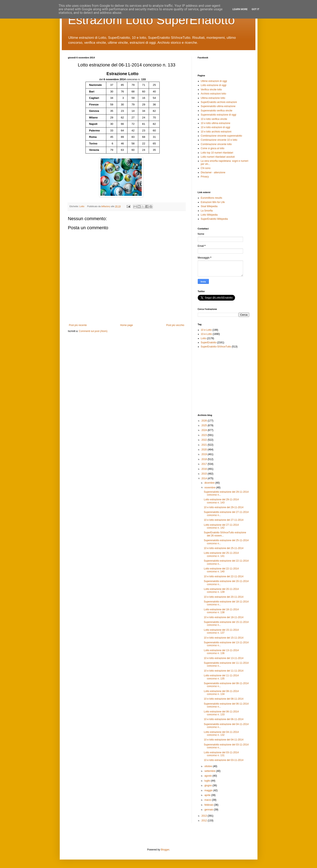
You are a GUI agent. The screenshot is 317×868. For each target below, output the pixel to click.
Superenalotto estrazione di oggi (219, 115)
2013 (205, 816)
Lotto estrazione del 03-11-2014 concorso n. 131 (221, 754)
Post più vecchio (175, 325)
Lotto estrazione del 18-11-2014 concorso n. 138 (221, 611)
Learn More (240, 9)
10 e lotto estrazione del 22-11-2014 (223, 576)
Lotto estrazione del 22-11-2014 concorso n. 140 (221, 570)
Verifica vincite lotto (211, 90)
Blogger (165, 850)
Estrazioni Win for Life (213, 202)
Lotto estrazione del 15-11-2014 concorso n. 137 (221, 631)
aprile (208, 795)
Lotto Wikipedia (209, 215)
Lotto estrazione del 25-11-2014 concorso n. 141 (221, 554)
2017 (205, 464)
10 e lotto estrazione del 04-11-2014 (223, 740)
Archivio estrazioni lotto (213, 94)
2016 (205, 469)
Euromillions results (212, 198)
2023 (205, 435)
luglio (208, 781)
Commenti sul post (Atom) (93, 331)
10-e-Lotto (206, 334)
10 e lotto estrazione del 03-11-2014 (223, 760)
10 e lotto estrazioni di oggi (216, 127)
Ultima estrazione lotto (213, 98)
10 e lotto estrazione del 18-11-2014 (223, 617)
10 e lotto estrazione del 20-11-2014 (223, 597)
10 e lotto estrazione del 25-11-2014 (223, 548)
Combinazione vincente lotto (216, 144)
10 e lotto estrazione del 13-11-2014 (223, 658)
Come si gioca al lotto (213, 148)
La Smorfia (207, 211)
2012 (205, 821)
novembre (210, 488)
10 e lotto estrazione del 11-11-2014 (223, 671)
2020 (205, 450)
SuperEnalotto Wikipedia (214, 219)
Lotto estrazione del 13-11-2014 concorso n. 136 (221, 652)
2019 (205, 454)
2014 (205, 478)
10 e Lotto (206, 330)
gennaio (209, 810)
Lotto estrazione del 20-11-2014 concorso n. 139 (221, 590)
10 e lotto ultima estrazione (216, 123)
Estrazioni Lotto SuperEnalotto (151, 20)
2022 (205, 440)
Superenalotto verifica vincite (217, 111)
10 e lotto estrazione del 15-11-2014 (223, 638)
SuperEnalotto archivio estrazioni (219, 102)
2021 (205, 445)
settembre (210, 771)
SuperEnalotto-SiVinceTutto (216, 347)
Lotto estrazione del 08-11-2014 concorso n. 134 (221, 693)
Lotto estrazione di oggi (214, 85)
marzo (208, 800)
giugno (208, 785)
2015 (205, 474)
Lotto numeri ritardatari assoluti (218, 157)
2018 (205, 459)
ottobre (209, 766)
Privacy (205, 177)
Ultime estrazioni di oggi (214, 81)
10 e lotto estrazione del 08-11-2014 (223, 699)
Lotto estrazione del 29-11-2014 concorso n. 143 (221, 501)
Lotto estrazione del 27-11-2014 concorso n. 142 (221, 526)
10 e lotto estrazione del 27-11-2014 (223, 520)
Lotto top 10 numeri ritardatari (217, 153)
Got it (256, 9)
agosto (208, 776)
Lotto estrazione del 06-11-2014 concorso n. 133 (221, 713)
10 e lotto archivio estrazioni (216, 132)
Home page (126, 325)
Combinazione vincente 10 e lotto (219, 140)
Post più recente (78, 325)
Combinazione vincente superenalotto (222, 136)
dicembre (210, 483)
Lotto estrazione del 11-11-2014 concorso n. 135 (221, 677)
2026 (205, 421)
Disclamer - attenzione (213, 172)
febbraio (209, 805)
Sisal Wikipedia (209, 206)
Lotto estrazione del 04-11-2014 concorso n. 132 (221, 733)
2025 (205, 425)
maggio (209, 790)
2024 (205, 430)
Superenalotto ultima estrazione (218, 106)
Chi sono (206, 168)
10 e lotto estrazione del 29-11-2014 (223, 507)
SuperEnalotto (209, 342)
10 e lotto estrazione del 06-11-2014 (223, 719)
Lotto (82, 206)
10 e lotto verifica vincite (214, 119)
